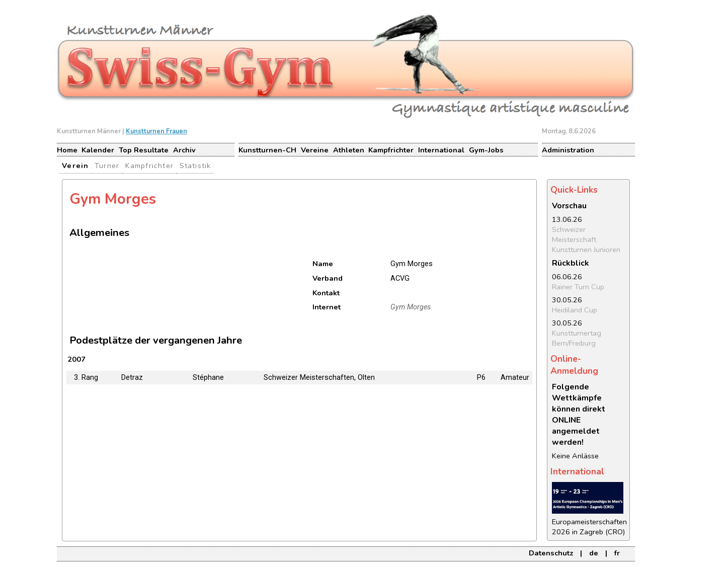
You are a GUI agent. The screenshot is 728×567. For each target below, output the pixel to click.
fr (617, 553)
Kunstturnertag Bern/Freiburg (577, 338)
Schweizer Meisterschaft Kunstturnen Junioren (586, 239)
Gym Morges (411, 307)
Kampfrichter (391, 150)
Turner (107, 166)
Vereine (315, 150)
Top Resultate (144, 150)
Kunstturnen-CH (267, 150)
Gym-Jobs (486, 150)
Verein (75, 166)
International (441, 150)
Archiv (184, 150)
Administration (568, 150)
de (594, 553)
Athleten (349, 150)
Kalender (98, 150)
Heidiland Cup (575, 310)
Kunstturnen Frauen (156, 131)
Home (67, 150)
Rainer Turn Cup (578, 287)
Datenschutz (551, 553)
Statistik (195, 166)
